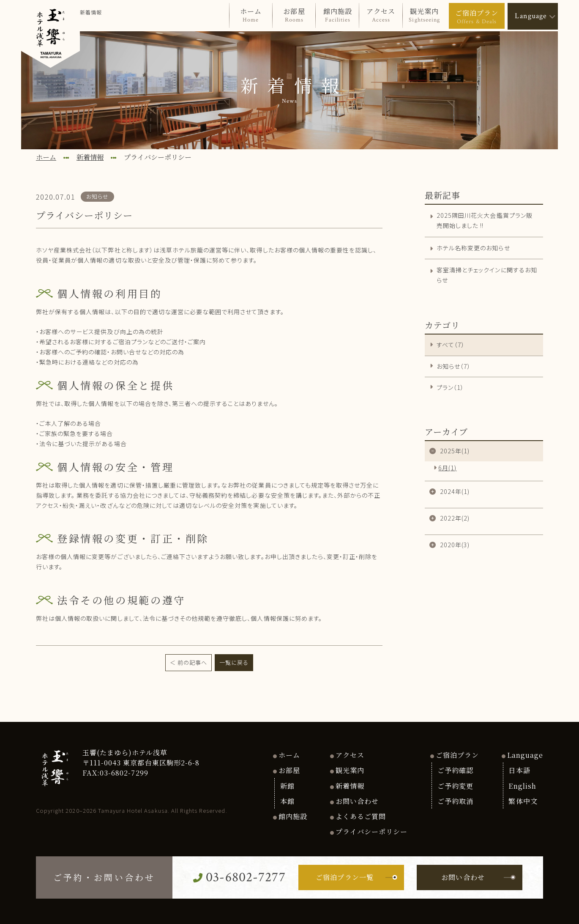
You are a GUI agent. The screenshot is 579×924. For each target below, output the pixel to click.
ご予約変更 (455, 786)
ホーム (289, 755)
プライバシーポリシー (371, 831)
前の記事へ (192, 662)
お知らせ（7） (454, 366)
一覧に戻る (234, 662)
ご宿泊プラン (457, 755)
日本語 (519, 770)
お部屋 (289, 770)
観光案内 (350, 770)
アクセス (350, 755)
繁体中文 (523, 801)
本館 (287, 801)
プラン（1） (450, 387)
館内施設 (293, 816)
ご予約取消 (455, 801)
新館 (287, 786)
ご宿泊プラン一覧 (356, 877)
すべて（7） (451, 345)
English (522, 786)
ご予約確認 (455, 770)
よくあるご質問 (361, 816)
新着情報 (350, 786)
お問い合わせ (357, 801)
